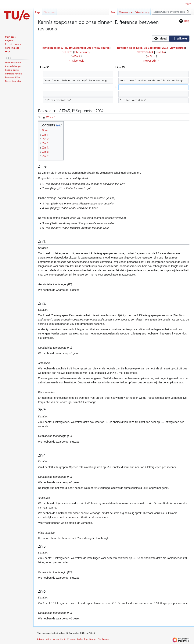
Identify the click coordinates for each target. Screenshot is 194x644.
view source (102, 48)
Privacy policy (44, 639)
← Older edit (76, 61)
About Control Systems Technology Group (74, 639)
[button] (161, 39)
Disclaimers (103, 639)
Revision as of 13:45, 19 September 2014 (67, 48)
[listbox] (171, 39)
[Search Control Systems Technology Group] (172, 12)
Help (184, 21)
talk (76, 52)
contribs (85, 52)
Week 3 (51, 117)
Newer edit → (151, 61)
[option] (161, 38)
